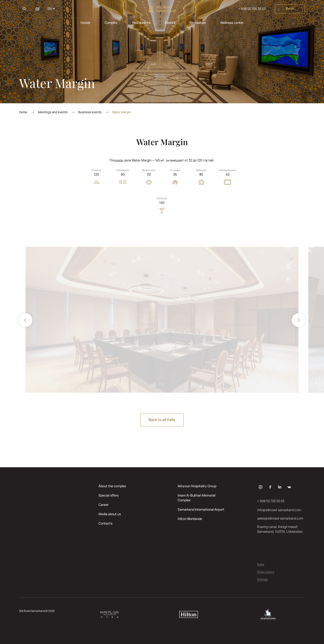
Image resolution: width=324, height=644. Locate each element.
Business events (90, 112)
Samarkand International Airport (201, 509)
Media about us (110, 514)
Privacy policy (266, 572)
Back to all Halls (162, 420)
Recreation (198, 23)
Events (170, 23)
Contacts (105, 523)
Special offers (109, 495)
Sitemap (262, 580)
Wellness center (232, 23)
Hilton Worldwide (190, 519)
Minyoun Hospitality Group (197, 486)
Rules (261, 565)
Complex (111, 23)
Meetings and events (53, 112)
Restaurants (141, 23)
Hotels (85, 23)
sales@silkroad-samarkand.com (280, 518)
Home (23, 112)
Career (104, 505)
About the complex (112, 486)
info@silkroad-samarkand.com (279, 510)
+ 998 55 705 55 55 (252, 9)
